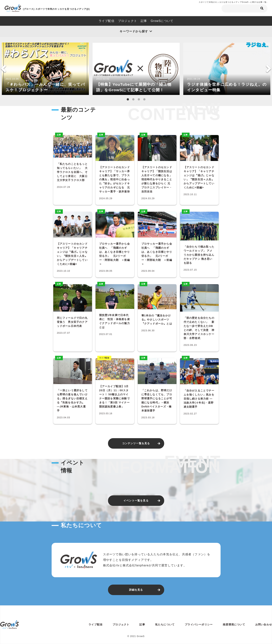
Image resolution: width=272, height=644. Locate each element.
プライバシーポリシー (199, 625)
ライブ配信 (107, 21)
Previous (3, 69)
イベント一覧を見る (136, 501)
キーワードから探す (134, 31)
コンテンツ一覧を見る (136, 443)
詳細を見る (136, 590)
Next (269, 69)
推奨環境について (234, 625)
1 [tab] (128, 100)
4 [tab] (144, 100)
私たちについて (165, 625)
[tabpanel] (45, 69)
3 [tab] (139, 100)
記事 (144, 21)
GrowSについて (162, 21)
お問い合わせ (264, 625)
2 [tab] (133, 100)
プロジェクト (128, 21)
